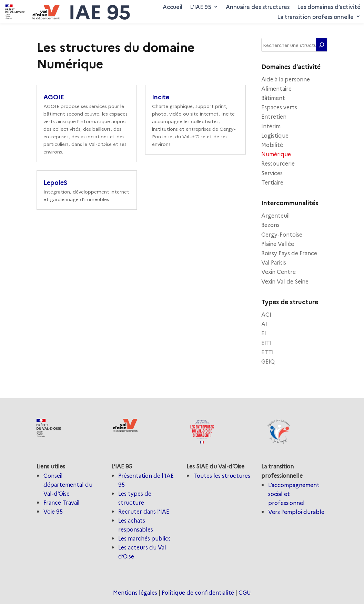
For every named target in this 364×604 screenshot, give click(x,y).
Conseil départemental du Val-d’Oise (68, 484)
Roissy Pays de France (289, 253)
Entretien (274, 116)
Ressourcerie (278, 163)
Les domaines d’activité (329, 7)
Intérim (271, 126)
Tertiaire (272, 182)
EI (264, 333)
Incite (161, 97)
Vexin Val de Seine (285, 281)
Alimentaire (276, 88)
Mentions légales (135, 592)
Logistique (275, 135)
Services (272, 173)
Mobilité (272, 145)
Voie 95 (53, 511)
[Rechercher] (322, 45)
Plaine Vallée (278, 244)
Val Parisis (274, 262)
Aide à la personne (286, 79)
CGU (245, 592)
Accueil (173, 7)
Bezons (270, 225)
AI (264, 324)
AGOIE (55, 97)
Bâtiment (273, 98)
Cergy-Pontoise (282, 234)
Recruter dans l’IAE (144, 511)
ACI (266, 314)
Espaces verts (279, 107)
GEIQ (268, 361)
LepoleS (55, 182)
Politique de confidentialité (198, 592)
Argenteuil (276, 215)
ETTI (267, 352)
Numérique (276, 154)
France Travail (62, 502)
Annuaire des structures (258, 7)
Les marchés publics (144, 538)
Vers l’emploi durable (296, 512)
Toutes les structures (222, 475)
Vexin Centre (279, 271)
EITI (266, 343)
